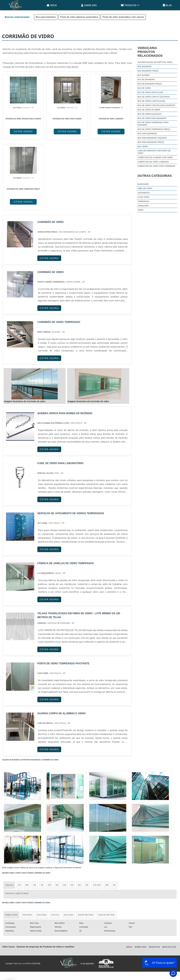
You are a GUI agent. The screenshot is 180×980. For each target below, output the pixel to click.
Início (52, 5)
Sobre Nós (89, 5)
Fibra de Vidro (145, 189)
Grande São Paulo (86, 845)
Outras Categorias (155, 176)
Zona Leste (68, 845)
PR (50, 815)
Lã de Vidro (143, 197)
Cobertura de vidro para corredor (156, 166)
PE (72, 815)
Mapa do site (169, 877)
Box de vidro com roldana (151, 101)
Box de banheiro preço (150, 84)
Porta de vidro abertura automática (79, 17)
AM (107, 815)
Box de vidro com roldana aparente (156, 105)
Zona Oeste (42, 845)
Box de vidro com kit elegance (154, 97)
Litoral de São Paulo (107, 845)
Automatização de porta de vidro (155, 62)
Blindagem (143, 184)
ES (35, 815)
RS (65, 815)
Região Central (11, 845)
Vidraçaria (143, 206)
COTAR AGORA (18, 131)
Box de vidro (144, 88)
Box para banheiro (46, 17)
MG (27, 815)
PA (114, 815)
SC (57, 815)
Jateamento (144, 193)
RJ (20, 815)
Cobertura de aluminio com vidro (155, 158)
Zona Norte (27, 845)
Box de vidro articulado (150, 92)
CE (87, 815)
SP (42, 815)
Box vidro (143, 147)
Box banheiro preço (148, 71)
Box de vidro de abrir (149, 110)
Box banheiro (145, 67)
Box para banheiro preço (151, 142)
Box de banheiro (146, 80)
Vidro (140, 210)
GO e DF (97, 815)
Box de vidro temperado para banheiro (153, 124)
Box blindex (144, 75)
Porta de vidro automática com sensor (123, 17)
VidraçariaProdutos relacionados (150, 52)
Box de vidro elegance (150, 114)
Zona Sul (55, 845)
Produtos (130, 5)
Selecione (9, 815)
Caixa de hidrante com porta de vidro (154, 152)
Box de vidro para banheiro (152, 118)
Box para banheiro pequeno (152, 138)
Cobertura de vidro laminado (153, 162)
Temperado (143, 201)
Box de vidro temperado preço (154, 129)
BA (80, 815)
